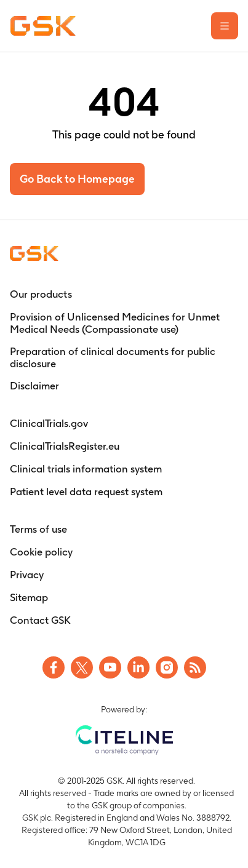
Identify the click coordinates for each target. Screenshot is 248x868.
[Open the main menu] (225, 26)
